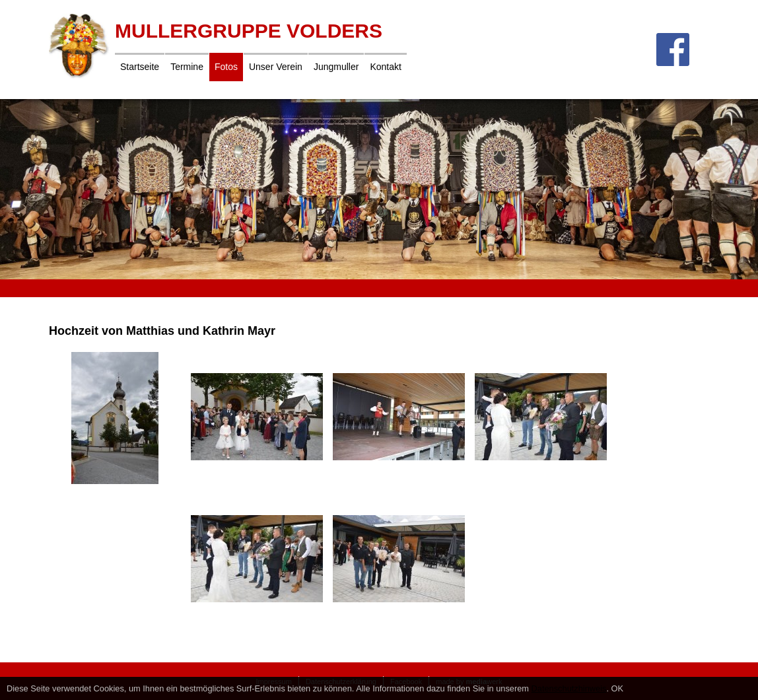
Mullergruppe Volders (249, 31)
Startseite (140, 67)
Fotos (226, 67)
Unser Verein (276, 67)
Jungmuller (336, 67)
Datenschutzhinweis (569, 688)
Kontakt (385, 67)
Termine (187, 67)
